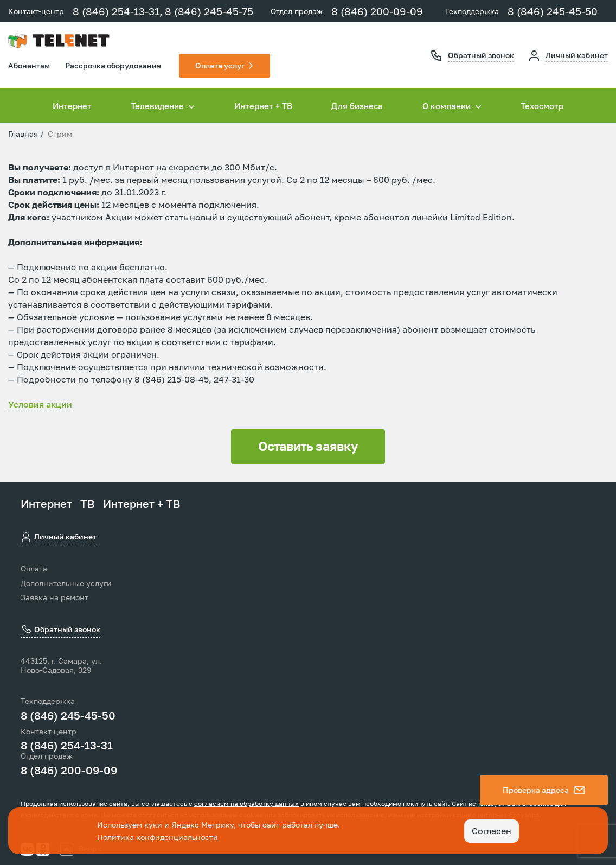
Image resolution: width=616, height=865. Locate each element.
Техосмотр (542, 106)
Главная (23, 134)
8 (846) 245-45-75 (209, 11)
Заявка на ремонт (54, 597)
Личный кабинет (577, 55)
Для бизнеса (357, 106)
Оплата (34, 569)
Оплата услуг (220, 65)
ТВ (88, 504)
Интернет (72, 106)
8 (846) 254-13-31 (67, 745)
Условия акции (40, 404)
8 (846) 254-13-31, (118, 11)
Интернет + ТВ (263, 106)
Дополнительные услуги (66, 583)
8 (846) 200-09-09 (377, 11)
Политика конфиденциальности (158, 837)
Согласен (492, 831)
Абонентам (29, 65)
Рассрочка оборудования (113, 65)
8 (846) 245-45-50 (553, 11)
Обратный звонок (481, 55)
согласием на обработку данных (246, 803)
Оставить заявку (308, 446)
